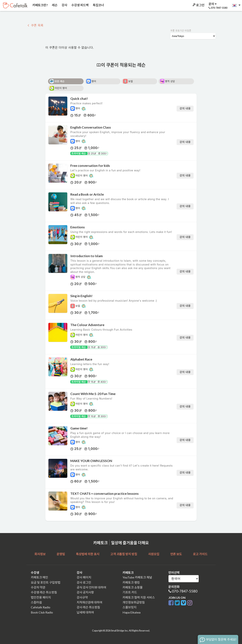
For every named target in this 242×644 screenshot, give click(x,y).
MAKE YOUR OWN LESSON (91, 461)
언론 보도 (176, 554)
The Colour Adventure (87, 325)
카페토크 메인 (39, 577)
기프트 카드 (130, 592)
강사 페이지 (84, 577)
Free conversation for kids (90, 166)
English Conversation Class (91, 127)
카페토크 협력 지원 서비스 (139, 597)
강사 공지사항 (85, 592)
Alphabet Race (81, 359)
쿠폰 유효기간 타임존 (181, 31)
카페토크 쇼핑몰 (133, 587)
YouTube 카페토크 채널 (137, 577)
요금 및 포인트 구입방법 (46, 582)
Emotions (78, 227)
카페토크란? (40, 5)
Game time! (79, 428)
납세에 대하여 (85, 612)
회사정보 (40, 554)
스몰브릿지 (130, 607)
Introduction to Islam (86, 256)
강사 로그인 (84, 582)
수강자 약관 (38, 587)
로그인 (198, 5)
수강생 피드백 (80, 5)
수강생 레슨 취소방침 (44, 592)
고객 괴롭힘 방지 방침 (124, 554)
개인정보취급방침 (134, 602)
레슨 (54, 5)
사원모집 (154, 554)
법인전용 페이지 (41, 597)
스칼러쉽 (36, 602)
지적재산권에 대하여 (90, 602)
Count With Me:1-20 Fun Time (93, 394)
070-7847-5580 (185, 591)
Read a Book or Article (87, 194)
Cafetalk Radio (41, 607)
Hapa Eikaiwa (131, 612)
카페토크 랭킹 (131, 582)
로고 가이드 (200, 554)
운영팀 (61, 554)
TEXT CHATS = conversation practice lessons (104, 494)
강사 (64, 5)
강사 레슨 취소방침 (88, 607)
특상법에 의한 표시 (88, 554)
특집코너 (98, 5)
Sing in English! (81, 296)
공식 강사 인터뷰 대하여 (92, 587)
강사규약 (82, 597)
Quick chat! (79, 99)
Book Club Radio (42, 612)
